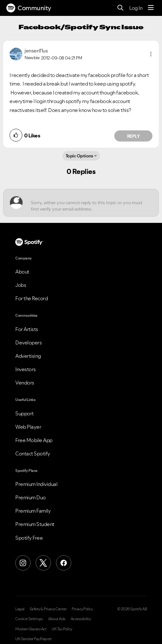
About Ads (57, 619)
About (22, 272)
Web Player (28, 427)
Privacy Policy (82, 609)
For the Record (32, 298)
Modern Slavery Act (31, 629)
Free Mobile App (34, 440)
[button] (151, 54)
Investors (26, 369)
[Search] (120, 8)
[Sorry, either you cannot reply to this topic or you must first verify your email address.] (87, 203)
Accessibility (81, 619)
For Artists (27, 329)
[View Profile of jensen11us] (36, 51)
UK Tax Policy (62, 629)
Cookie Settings (29, 619)
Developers (28, 343)
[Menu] (151, 8)
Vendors (25, 383)
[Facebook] (64, 563)
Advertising (28, 356)
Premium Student (35, 524)
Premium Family (33, 511)
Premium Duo (31, 497)
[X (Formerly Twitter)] (43, 563)
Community (29, 8)
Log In (136, 8)
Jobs (21, 285)
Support (25, 413)
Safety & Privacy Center (48, 609)
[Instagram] (23, 563)
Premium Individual (36, 484)
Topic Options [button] (79, 156)
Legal (20, 609)
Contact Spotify (33, 454)
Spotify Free (29, 538)
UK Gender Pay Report (33, 639)
